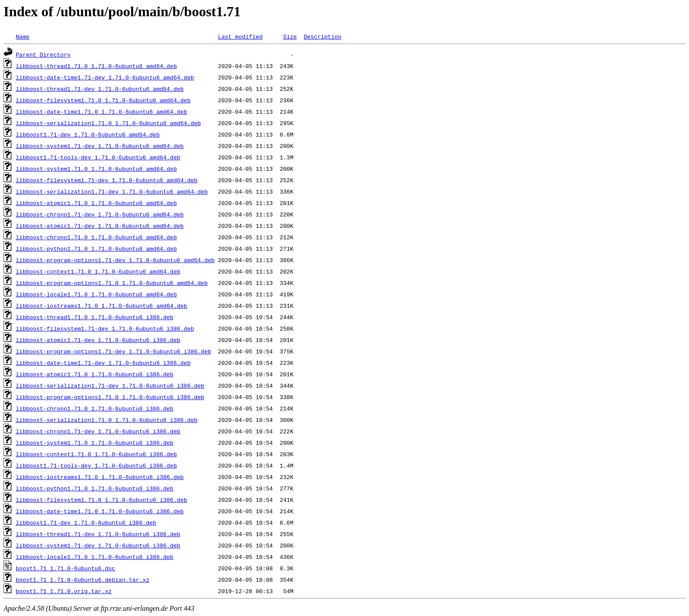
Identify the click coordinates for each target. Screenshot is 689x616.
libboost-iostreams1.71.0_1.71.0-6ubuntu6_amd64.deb (102, 306)
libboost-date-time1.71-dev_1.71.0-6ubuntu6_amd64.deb (105, 77)
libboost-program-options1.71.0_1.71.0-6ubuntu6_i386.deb (110, 397)
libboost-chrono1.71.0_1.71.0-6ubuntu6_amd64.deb (96, 237)
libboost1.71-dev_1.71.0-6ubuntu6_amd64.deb (88, 134)
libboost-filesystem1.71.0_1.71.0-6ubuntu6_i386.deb (102, 500)
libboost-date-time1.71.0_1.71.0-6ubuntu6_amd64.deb (102, 112)
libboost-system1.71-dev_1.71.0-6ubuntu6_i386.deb (98, 545)
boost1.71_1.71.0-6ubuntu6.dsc (65, 568)
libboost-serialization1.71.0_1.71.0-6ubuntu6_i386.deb (107, 420)
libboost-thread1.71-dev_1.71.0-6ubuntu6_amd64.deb (100, 89)
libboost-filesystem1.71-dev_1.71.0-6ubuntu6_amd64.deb (107, 180)
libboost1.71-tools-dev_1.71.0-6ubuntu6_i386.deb (96, 465)
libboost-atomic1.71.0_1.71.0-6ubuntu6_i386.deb (95, 374)
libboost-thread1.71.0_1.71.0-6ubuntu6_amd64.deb (96, 66)
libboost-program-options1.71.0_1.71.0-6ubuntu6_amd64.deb (112, 283)
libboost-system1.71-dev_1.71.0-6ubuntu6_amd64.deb (100, 146)
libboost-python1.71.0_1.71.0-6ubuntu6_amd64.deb (96, 249)
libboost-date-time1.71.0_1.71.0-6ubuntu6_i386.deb (100, 511)
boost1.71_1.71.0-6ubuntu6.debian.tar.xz (83, 580)
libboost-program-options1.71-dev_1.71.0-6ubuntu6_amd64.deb (115, 260)
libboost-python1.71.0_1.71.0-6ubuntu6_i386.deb (95, 488)
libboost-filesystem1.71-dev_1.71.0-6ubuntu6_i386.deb (105, 328)
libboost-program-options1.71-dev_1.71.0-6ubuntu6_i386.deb (114, 351)
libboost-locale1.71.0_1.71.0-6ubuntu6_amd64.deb (96, 294)
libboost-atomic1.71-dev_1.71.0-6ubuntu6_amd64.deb (100, 226)
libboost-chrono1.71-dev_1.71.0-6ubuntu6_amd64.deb (100, 214)
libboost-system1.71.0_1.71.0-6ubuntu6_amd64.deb (96, 169)
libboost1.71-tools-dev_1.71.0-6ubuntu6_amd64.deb (98, 157)
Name (23, 36)
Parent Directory (43, 54)
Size (290, 36)
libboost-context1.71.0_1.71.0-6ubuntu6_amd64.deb (98, 271)
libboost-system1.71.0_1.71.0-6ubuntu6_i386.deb (95, 443)
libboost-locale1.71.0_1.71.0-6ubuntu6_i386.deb (95, 557)
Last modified (240, 36)
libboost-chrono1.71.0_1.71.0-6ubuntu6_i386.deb (95, 408)
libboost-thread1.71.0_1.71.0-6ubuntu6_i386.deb (95, 317)
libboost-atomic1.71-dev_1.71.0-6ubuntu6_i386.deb (98, 340)
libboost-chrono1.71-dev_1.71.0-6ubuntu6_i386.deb (98, 431)
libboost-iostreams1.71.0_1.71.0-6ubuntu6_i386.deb (100, 477)
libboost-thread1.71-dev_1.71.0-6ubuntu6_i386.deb (98, 534)
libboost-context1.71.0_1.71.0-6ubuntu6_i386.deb (96, 454)
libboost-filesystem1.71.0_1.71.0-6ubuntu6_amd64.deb (103, 100)
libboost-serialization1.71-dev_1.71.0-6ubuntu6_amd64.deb (112, 191)
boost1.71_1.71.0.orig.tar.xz (64, 591)
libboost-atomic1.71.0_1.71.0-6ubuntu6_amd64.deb (96, 203)
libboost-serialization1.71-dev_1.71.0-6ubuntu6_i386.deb (110, 385)
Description (323, 36)
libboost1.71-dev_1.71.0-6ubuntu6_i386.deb (86, 522)
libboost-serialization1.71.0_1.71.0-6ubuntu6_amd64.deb (108, 123)
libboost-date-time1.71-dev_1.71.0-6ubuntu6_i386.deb (103, 363)
